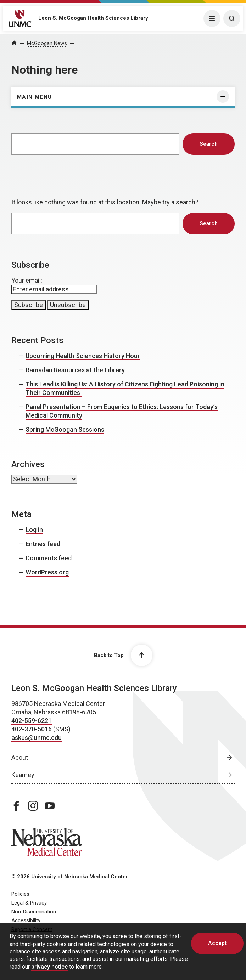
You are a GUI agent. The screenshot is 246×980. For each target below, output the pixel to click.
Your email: (27, 280)
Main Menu (35, 97)
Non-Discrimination (34, 912)
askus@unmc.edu (37, 738)
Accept (217, 943)
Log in (34, 530)
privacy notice (49, 967)
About (20, 757)
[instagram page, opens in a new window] (33, 806)
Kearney (23, 775)
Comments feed (49, 558)
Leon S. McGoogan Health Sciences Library (93, 18)
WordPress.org (47, 572)
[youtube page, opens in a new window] (50, 806)
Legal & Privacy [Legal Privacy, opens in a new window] (29, 903)
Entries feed (43, 544)
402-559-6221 (32, 721)
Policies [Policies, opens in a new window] (20, 894)
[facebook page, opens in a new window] (16, 806)
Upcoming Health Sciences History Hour (83, 356)
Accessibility (26, 920)
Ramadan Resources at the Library (75, 370)
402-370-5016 (32, 729)
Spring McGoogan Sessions (65, 429)
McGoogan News (47, 43)
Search (209, 144)
